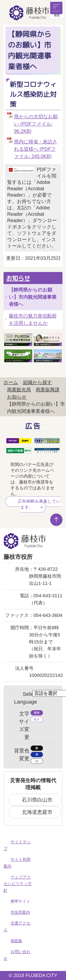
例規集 (16, 941)
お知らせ (18, 278)
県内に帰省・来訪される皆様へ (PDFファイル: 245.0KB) (36, 149)
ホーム (11, 382)
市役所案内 (20, 912)
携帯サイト (21, 901)
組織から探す (38, 382)
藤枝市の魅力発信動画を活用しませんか (33, 319)
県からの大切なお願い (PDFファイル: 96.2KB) (36, 124)
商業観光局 (19, 390)
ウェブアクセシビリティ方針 (18, 884)
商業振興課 (48, 390)
